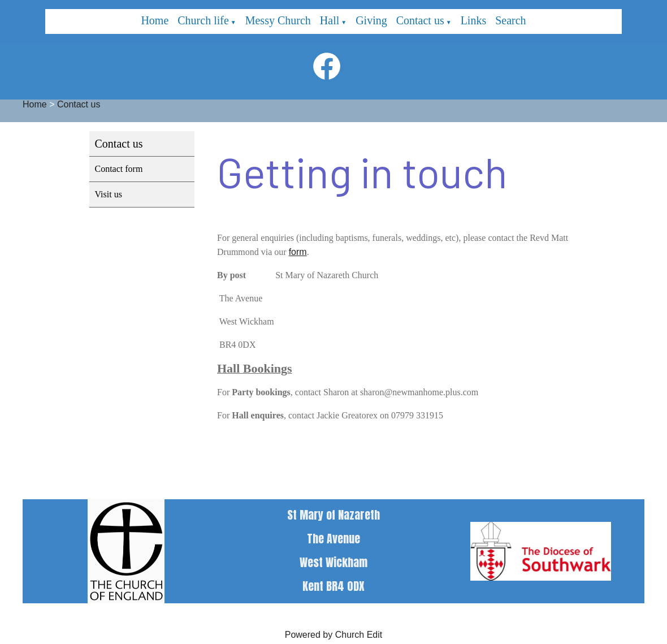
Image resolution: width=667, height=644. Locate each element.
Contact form (119, 169)
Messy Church (278, 20)
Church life (203, 20)
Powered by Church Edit (334, 635)
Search (510, 20)
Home (155, 20)
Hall (330, 20)
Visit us (109, 194)
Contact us (420, 20)
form (297, 252)
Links (474, 20)
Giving (371, 20)
